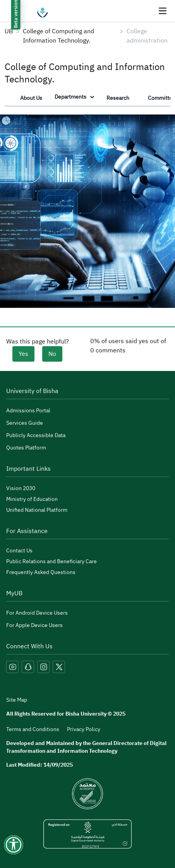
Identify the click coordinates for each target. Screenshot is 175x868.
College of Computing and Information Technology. (58, 36)
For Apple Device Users (34, 625)
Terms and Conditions (33, 729)
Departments (74, 97)
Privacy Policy (84, 729)
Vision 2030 (21, 488)
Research (118, 98)
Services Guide (25, 423)
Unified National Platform (37, 510)
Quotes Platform (26, 448)
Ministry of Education (32, 499)
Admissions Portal (28, 411)
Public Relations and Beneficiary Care (51, 561)
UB (9, 31)
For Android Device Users (37, 613)
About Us (31, 98)
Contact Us (19, 551)
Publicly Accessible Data (36, 435)
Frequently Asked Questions (41, 572)
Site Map (17, 700)
